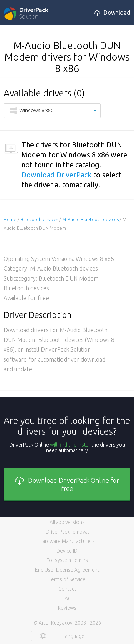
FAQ (67, 598)
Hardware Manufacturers (67, 541)
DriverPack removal (67, 532)
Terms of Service (67, 579)
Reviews (67, 608)
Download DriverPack (56, 175)
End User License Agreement (67, 570)
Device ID (67, 551)
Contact (67, 589)
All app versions (67, 522)
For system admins (67, 560)
